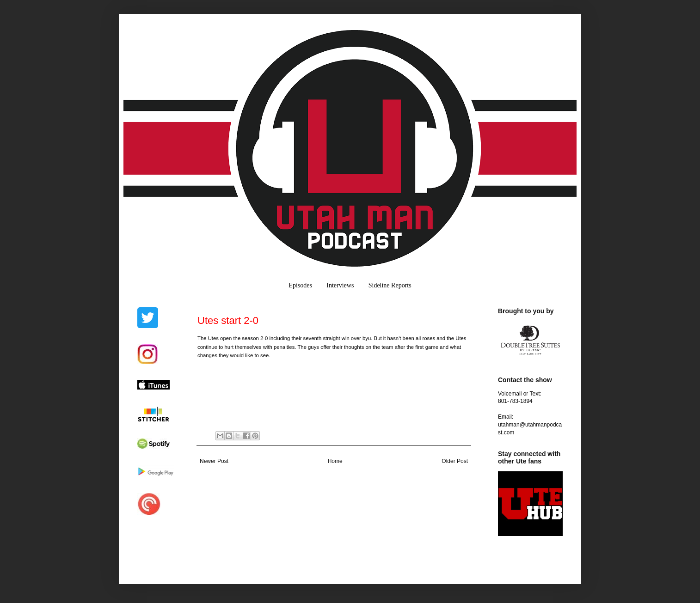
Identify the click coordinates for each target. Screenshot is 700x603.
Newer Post (214, 461)
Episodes (300, 285)
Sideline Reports (390, 285)
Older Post (455, 461)
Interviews (340, 285)
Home (335, 461)
